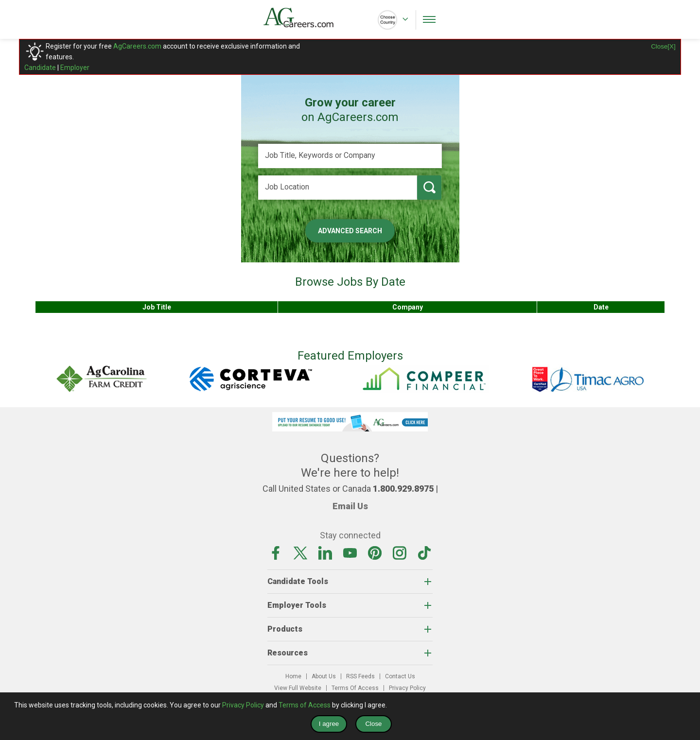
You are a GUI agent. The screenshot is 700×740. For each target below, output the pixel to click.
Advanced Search (350, 231)
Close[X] (663, 46)
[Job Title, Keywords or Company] (350, 156)
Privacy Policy (407, 688)
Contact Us (400, 676)
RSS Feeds (360, 676)
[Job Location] (338, 188)
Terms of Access (305, 705)
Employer (75, 68)
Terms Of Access (355, 688)
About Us (324, 676)
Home (293, 676)
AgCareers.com (137, 46)
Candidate (40, 68)
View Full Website (298, 688)
